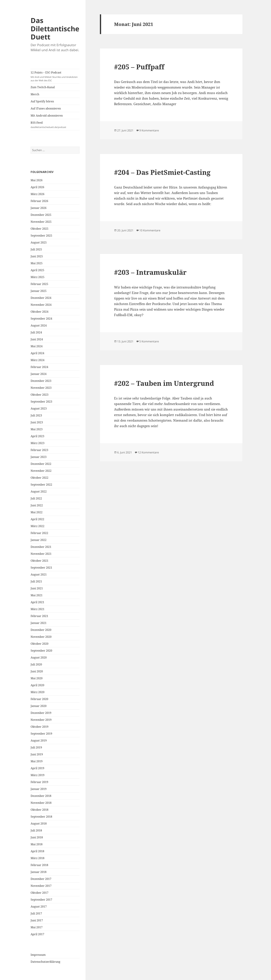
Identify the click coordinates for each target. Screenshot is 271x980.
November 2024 (41, 305)
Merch (35, 94)
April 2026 (37, 187)
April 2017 (37, 934)
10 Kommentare (150, 230)
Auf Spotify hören (42, 101)
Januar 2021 (39, 623)
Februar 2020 (39, 699)
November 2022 (41, 471)
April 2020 (37, 685)
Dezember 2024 (41, 298)
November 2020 (41, 637)
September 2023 (41, 402)
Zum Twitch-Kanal (43, 87)
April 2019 (37, 768)
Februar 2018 (39, 865)
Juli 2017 (36, 913)
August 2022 (39, 491)
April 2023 (37, 436)
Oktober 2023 (39, 395)
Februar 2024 (39, 367)
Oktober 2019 (39, 727)
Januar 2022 (39, 540)
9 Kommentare (149, 130)
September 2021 (41, 568)
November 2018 (41, 803)
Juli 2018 (36, 830)
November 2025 (41, 222)
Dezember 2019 (41, 713)
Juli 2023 (36, 415)
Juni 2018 (37, 837)
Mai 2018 (37, 844)
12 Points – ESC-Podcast (55, 76)
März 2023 (38, 443)
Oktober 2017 (39, 893)
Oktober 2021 (39, 561)
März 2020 (38, 692)
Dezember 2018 (41, 796)
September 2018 (41, 817)
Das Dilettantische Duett (55, 29)
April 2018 (37, 851)
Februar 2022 (39, 533)
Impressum (38, 955)
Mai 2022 (37, 512)
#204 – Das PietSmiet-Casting (162, 172)
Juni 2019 (37, 754)
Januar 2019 (39, 789)
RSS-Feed (55, 125)
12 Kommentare (148, 452)
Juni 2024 (37, 339)
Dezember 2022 (41, 464)
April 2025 (37, 270)
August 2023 (39, 408)
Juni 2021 (37, 588)
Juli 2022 (36, 498)
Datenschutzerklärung (45, 962)
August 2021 (39, 574)
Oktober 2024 (39, 312)
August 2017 (39, 907)
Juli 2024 (36, 332)
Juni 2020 (37, 671)
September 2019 (41, 734)
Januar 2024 (39, 374)
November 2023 (41, 388)
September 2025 (41, 236)
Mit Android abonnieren (47, 116)
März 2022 (38, 526)
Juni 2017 (37, 920)
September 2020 (41, 651)
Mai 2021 (37, 595)
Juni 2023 (37, 422)
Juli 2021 (36, 581)
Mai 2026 (37, 180)
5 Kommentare (149, 341)
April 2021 (37, 602)
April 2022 (37, 519)
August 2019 (39, 740)
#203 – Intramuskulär (150, 272)
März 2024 (38, 360)
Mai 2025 (37, 263)
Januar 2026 (39, 208)
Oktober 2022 (39, 478)
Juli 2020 (36, 664)
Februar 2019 (39, 782)
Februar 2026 (39, 201)
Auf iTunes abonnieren (46, 108)
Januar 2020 (39, 706)
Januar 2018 (39, 872)
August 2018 (39, 823)
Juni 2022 (37, 505)
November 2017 (41, 886)
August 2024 (39, 325)
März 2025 (38, 277)
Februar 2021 (39, 616)
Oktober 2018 (39, 810)
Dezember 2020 (41, 630)
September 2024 (41, 319)
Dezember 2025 (41, 215)
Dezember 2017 (41, 879)
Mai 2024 (37, 346)
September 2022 (41, 485)
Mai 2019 (37, 761)
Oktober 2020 (39, 644)
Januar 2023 (39, 457)
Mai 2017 (37, 927)
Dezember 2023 (41, 381)
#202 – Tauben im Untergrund (164, 383)
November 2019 (41, 720)
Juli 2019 (36, 747)
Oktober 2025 (39, 229)
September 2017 (41, 900)
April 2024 (37, 353)
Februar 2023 (39, 450)
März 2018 (38, 858)
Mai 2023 (37, 429)
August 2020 (39, 657)
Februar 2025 (39, 284)
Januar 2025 (39, 291)
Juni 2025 (37, 256)
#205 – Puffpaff (139, 67)
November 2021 (41, 554)
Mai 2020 (37, 678)
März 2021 (38, 609)
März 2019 (38, 775)
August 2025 (39, 242)
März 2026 (38, 194)
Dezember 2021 (41, 547)
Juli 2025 (36, 249)
